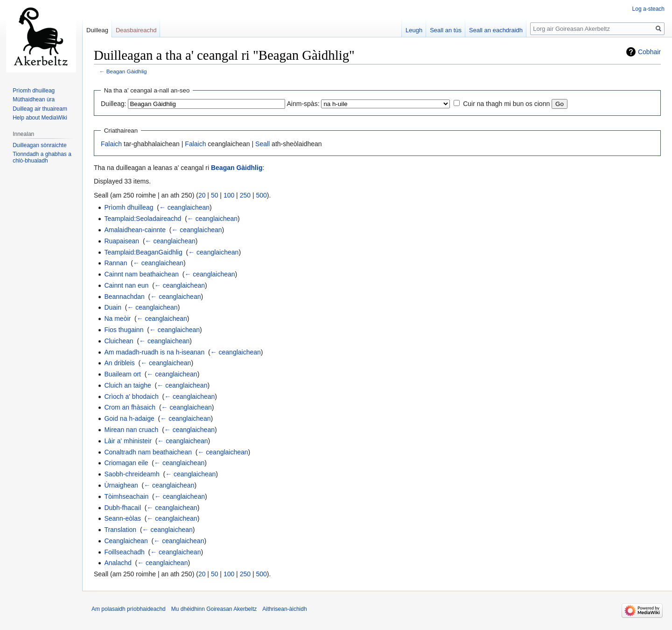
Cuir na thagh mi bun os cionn (506, 104)
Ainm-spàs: (303, 104)
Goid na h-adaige (129, 418)
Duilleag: (113, 104)
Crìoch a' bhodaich (131, 396)
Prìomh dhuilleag (129, 207)
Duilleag (97, 30)
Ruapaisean (122, 241)
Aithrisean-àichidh (284, 609)
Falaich (111, 144)
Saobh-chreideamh (132, 474)
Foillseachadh (124, 552)
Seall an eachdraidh (496, 30)
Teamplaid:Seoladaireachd (143, 219)
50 (215, 195)
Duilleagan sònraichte (39, 145)
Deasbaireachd (136, 30)
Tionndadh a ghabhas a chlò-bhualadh (42, 157)
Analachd (118, 563)
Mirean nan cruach (131, 430)
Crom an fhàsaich (130, 407)
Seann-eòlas (122, 518)
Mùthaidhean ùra (34, 99)
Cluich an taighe (127, 385)
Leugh (414, 30)
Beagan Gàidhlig (127, 71)
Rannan (115, 263)
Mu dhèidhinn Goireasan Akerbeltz (214, 609)
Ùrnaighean (121, 485)
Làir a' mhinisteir (128, 441)
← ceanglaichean (184, 207)
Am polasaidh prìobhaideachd (129, 609)
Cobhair (649, 52)
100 (229, 195)
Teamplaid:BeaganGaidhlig (143, 252)
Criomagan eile (126, 463)
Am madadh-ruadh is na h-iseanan (154, 352)
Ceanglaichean (126, 541)
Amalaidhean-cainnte (135, 230)
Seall (262, 144)
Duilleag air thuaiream (40, 109)
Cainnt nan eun (126, 285)
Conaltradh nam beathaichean (148, 452)
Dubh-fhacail (122, 508)
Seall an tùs (446, 30)
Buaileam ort (122, 374)
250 (245, 195)
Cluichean (119, 341)
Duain (113, 307)
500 (261, 195)
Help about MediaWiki (40, 118)
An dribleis (119, 363)
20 (202, 195)
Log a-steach (648, 9)
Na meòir (117, 319)
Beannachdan (124, 297)
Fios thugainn (124, 330)
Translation (120, 530)
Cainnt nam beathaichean (141, 274)
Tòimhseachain (126, 496)
